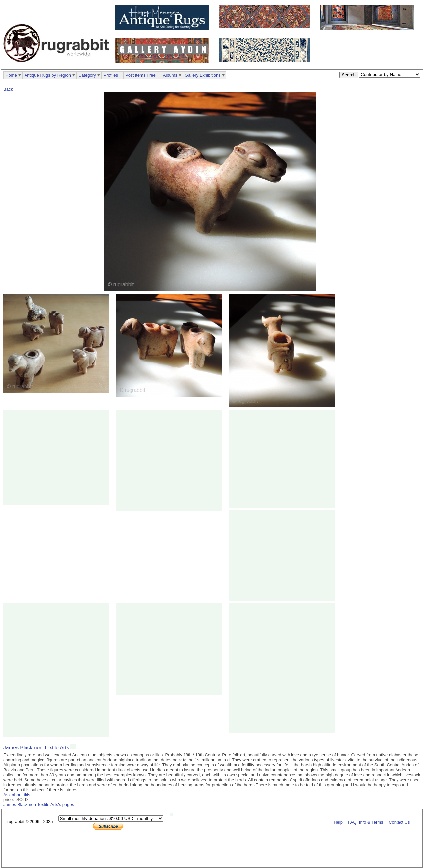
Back (8, 89)
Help (338, 822)
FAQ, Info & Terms (366, 822)
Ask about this (17, 795)
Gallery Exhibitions (203, 75)
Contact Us (399, 822)
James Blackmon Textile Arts (36, 748)
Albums (170, 75)
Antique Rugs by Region (48, 75)
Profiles (111, 75)
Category (87, 75)
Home (11, 75)
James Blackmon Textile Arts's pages (39, 805)
